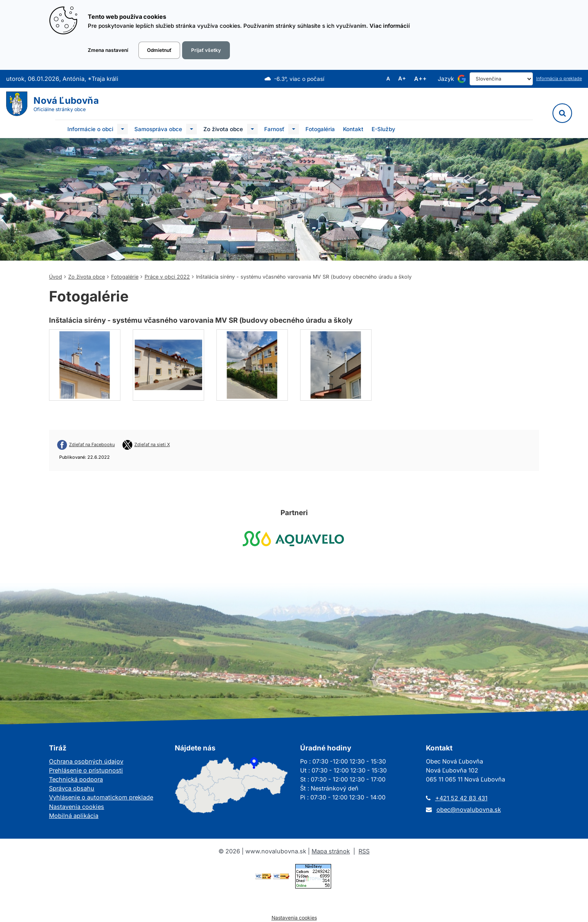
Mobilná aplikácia (74, 816)
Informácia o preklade (559, 79)
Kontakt (353, 129)
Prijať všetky (206, 50)
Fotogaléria (320, 129)
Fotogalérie (125, 277)
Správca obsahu (72, 788)
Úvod (56, 277)
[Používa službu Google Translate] (462, 79)
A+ (402, 79)
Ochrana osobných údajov (86, 761)
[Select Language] (501, 79)
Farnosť (274, 129)
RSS (364, 851)
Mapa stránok (331, 851)
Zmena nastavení (108, 50)
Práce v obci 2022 (167, 277)
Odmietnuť (159, 50)
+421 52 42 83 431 (461, 798)
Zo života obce (223, 129)
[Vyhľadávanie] (562, 113)
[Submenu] (122, 129)
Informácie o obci (90, 129)
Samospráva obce (158, 129)
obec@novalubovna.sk (469, 809)
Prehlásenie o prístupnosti (86, 770)
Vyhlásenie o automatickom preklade (101, 797)
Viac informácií (390, 26)
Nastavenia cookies (77, 807)
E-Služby (383, 129)
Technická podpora (76, 779)
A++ (420, 79)
